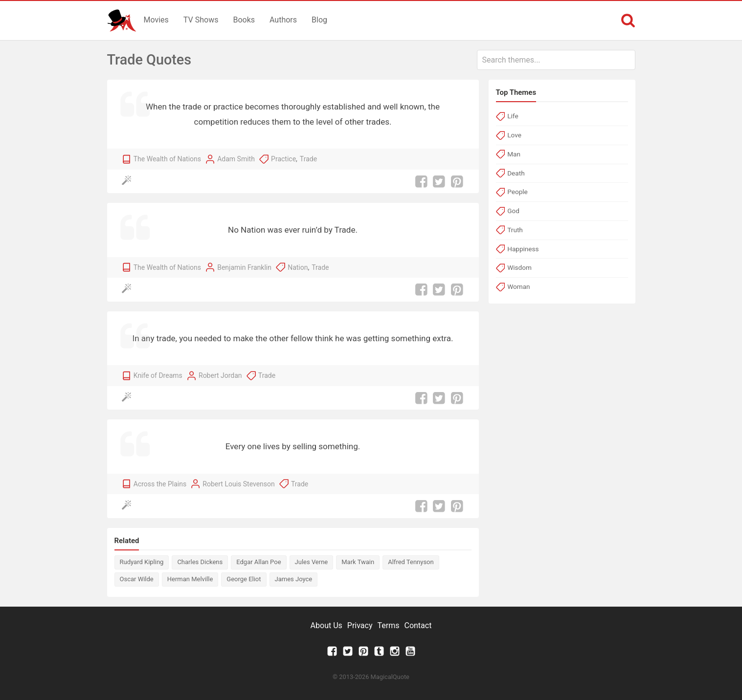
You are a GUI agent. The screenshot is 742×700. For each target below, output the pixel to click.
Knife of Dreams (158, 375)
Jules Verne (312, 562)
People (517, 192)
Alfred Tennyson (411, 562)
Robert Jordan (220, 375)
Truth (515, 230)
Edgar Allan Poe (259, 562)
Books (244, 20)
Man (514, 154)
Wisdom (519, 267)
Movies (156, 20)
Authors (283, 20)
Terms (389, 625)
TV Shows (201, 20)
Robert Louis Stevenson (238, 484)
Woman (518, 286)
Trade (308, 159)
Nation (298, 267)
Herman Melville (190, 579)
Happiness (523, 249)
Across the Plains (160, 484)
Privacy (360, 625)
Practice (283, 159)
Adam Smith (236, 159)
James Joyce (294, 579)
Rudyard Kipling (142, 562)
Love (514, 135)
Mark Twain (358, 562)
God (513, 211)
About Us (326, 625)
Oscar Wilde (137, 579)
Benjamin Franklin (244, 267)
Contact (418, 625)
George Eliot (244, 579)
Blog (319, 20)
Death (516, 173)
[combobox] (556, 60)
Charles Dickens (200, 562)
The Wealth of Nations (167, 159)
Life (513, 116)
